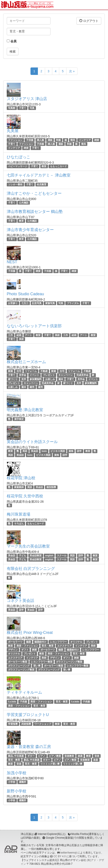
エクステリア (64, 646)
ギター (31, 756)
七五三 (25, 303)
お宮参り (13, 303)
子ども (23, 555)
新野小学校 (17, 791)
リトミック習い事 (50, 764)
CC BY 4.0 (60, 856)
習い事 (37, 666)
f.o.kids (12, 702)
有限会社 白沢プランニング (31, 569)
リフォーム (31, 371)
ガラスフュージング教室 (69, 662)
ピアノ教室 (55, 756)
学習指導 (13, 724)
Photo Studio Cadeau (25, 294)
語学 (79, 451)
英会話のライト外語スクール (32, 442)
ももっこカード (58, 166)
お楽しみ (50, 379)
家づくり (13, 379)
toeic (44, 451)
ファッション (15, 140)
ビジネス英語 (58, 451)
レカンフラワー (58, 642)
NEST (12, 262)
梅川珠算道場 (19, 514)
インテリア (85, 140)
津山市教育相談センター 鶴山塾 (35, 212)
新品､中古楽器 (16, 756)
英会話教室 (36, 555)
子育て (23, 108)
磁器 (29, 642)
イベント (34, 375)
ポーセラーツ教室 (18, 662)
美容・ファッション (27, 646)
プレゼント (49, 375)
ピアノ (42, 756)
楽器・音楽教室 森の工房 (29, 747)
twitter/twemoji (68, 853)
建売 (32, 387)
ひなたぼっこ (19, 157)
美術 (57, 335)
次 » (72, 71)
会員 (12, 41)
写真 (32, 108)
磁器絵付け (40, 642)
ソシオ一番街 (15, 184)
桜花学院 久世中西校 (25, 496)
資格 (71, 451)
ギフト (25, 650)
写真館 (12, 108)
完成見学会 (82, 375)
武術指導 (26, 724)
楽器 (80, 756)
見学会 (23, 375)
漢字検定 (19, 419)
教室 (44, 166)
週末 (61, 379)
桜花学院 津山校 (21, 478)
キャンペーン (66, 375)
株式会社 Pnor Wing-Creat (30, 633)
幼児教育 (42, 184)
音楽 (97, 756)
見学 (24, 379)
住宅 (19, 371)
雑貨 (97, 140)
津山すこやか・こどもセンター (34, 193)
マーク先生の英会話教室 (28, 546)
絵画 (19, 335)
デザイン (13, 650)
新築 (10, 371)
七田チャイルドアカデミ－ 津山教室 (39, 175)
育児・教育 (48, 646)
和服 (58, 140)
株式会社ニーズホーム (26, 362)
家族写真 (50, 303)
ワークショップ (43, 724)
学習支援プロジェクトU (28, 715)
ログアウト (89, 21)
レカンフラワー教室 (42, 662)
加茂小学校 (17, 773)
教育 (21, 221)
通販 (50, 140)
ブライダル (73, 303)
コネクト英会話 (20, 601)
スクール (62, 555)
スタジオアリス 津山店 (27, 99)
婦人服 (40, 140)
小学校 (12, 782)
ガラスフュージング (19, 666)
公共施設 (24, 203)
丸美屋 (13, 131)
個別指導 (51, 487)
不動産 (44, 371)
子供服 (30, 140)
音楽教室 (69, 756)
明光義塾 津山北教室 (25, 410)
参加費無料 (36, 379)
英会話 (35, 451)
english (49, 555)
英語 (25, 451)
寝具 (73, 140)
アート (28, 335)
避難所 (23, 782)
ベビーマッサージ (18, 166)
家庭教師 (19, 487)
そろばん (19, 523)
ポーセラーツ (15, 642)
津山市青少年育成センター (30, 230)
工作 (10, 335)
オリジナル (76, 642)
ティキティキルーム (24, 692)
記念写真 (37, 303)
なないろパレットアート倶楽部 (34, 326)
